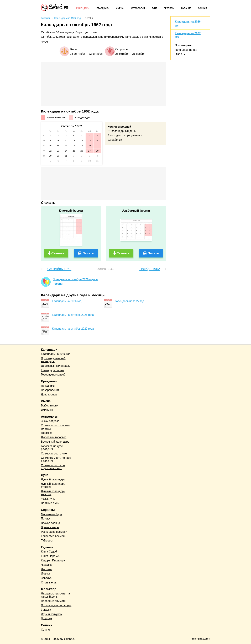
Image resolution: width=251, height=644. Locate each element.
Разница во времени (54, 532)
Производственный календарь (53, 360)
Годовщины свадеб (53, 375)
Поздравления (50, 390)
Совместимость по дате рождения (56, 459)
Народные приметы (54, 601)
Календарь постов (53, 370)
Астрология (138, 8)
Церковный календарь (55, 366)
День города (49, 395)
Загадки (46, 610)
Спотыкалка (49, 583)
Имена (120, 8)
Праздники (103, 8)
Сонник (202, 8)
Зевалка (46, 578)
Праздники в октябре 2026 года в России (75, 281)
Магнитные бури (51, 514)
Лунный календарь (53, 479)
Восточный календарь (55, 442)
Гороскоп (47, 433)
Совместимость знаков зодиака (56, 427)
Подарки (46, 619)
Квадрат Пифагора (53, 560)
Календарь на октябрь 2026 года (73, 315)
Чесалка (46, 569)
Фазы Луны (48, 499)
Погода (46, 519)
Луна (154, 8)
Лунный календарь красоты (53, 493)
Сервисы (169, 8)
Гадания (186, 8)
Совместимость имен (55, 454)
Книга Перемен (51, 556)
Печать (88, 253)
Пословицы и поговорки (56, 605)
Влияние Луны (50, 503)
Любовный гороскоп (54, 437)
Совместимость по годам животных (53, 467)
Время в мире (50, 527)
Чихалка (46, 565)
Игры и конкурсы (52, 614)
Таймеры (47, 541)
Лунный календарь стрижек (53, 485)
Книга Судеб (49, 552)
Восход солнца (51, 523)
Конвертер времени (54, 536)
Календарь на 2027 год (129, 301)
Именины (47, 410)
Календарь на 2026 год (67, 301)
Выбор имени (50, 406)
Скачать (58, 253)
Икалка (46, 574)
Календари (83, 8)
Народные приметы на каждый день (55, 595)
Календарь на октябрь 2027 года (73, 329)
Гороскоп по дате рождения (52, 448)
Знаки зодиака (50, 421)
